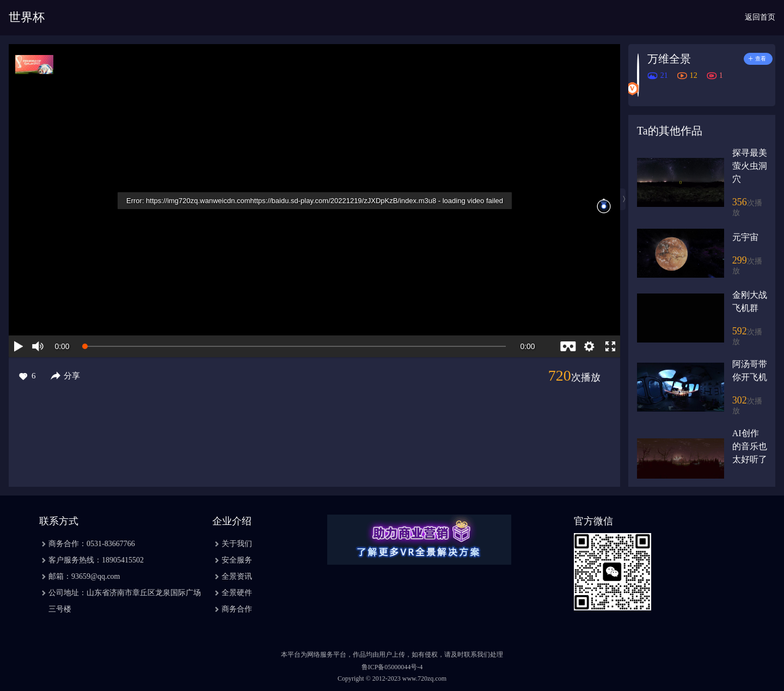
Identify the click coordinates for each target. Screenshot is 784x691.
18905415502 (123, 560)
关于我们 (237, 544)
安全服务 (237, 560)
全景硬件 (237, 593)
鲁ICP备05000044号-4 (392, 667)
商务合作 (237, 609)
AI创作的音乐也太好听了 (750, 446)
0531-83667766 (111, 544)
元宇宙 (745, 237)
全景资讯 (237, 576)
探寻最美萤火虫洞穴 (750, 166)
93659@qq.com (96, 576)
